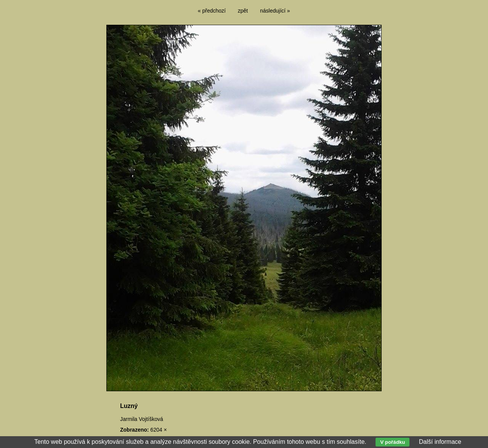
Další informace (440, 442)
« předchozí (212, 11)
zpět (243, 11)
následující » (275, 11)
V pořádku (392, 442)
